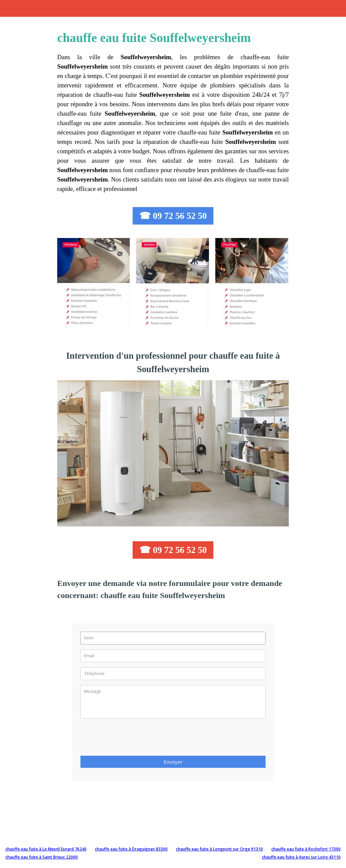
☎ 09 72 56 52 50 (173, 216)
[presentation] (132, 739)
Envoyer (173, 762)
